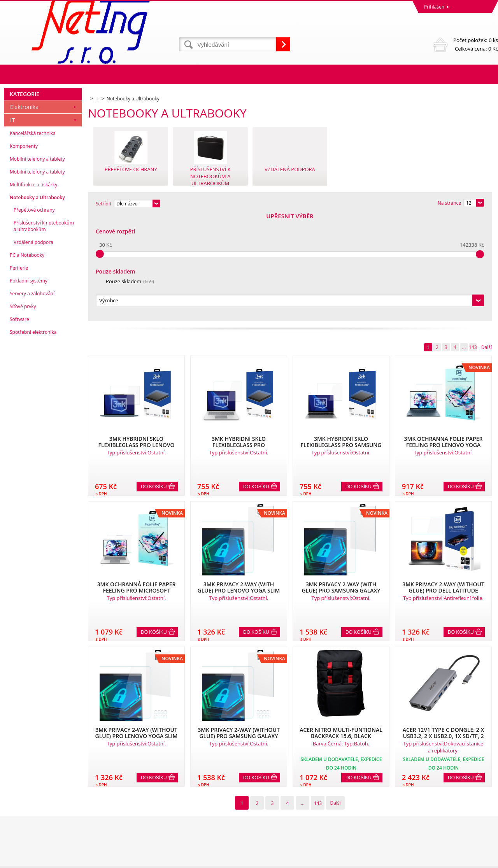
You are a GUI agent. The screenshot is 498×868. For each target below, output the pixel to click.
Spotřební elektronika (33, 438)
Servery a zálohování (32, 399)
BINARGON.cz (483, 860)
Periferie (19, 374)
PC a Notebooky (27, 361)
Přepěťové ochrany (34, 316)
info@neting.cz (267, 830)
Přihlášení (435, 7)
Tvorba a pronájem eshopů (438, 860)
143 (473, 241)
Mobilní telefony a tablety (37, 265)
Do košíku (154, 381)
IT (12, 226)
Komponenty (24, 252)
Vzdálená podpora (33, 348)
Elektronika (24, 213)
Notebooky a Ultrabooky (37, 303)
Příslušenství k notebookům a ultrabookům (44, 332)
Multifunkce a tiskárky (33, 290)
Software (19, 425)
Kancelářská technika (33, 239)
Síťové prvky (23, 412)
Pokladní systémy (29, 387)
